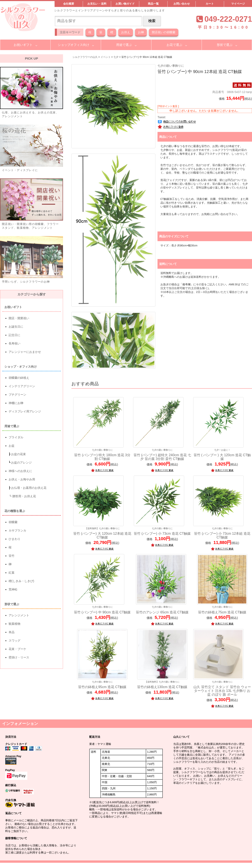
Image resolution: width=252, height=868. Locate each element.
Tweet (161, 117)
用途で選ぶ (124, 45)
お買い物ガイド (125, 4)
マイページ (238, 4)
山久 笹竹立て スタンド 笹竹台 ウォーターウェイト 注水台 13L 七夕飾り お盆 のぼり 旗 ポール (222, 688)
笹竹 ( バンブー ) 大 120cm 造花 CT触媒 (222, 455)
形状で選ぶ (225, 45)
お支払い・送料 (97, 4)
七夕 (116, 57)
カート (210, 4)
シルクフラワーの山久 (85, 57)
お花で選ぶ (174, 45)
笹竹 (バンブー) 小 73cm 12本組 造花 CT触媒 (222, 533)
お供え (126, 32)
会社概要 (69, 4)
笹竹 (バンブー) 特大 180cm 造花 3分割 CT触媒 (102, 455)
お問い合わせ (182, 4)
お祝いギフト (23, 45)
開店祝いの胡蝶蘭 (164, 32)
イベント (106, 57)
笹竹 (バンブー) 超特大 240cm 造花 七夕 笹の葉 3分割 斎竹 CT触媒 (162, 455)
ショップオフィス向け (73, 45)
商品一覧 (153, 4)
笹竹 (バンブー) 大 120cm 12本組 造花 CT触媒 (102, 533)
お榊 (141, 32)
